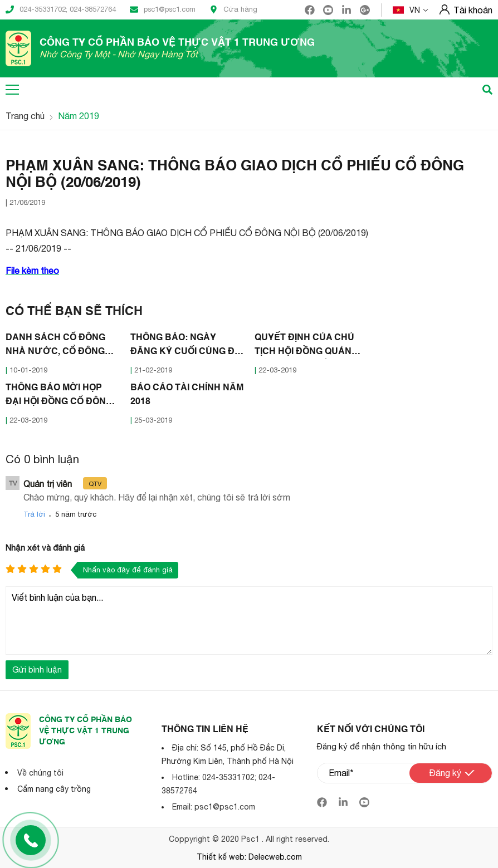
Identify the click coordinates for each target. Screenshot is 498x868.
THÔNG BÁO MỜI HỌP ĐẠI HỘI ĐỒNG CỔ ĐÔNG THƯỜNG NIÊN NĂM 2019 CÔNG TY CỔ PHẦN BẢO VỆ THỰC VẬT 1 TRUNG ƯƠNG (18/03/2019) (61, 396)
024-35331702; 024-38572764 (61, 9)
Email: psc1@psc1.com (214, 807)
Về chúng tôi (40, 773)
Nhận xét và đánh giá (45, 548)
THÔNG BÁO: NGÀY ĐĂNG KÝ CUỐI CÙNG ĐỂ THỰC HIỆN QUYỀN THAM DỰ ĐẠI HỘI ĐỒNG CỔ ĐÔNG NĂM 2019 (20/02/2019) (185, 346)
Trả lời (34, 514)
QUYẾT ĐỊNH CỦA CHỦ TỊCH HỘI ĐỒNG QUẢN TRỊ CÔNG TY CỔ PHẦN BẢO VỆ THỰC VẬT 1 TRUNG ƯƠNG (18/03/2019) (305, 346)
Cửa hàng (233, 9)
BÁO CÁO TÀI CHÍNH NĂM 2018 (187, 395)
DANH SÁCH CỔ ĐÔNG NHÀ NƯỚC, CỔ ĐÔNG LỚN (55, 346)
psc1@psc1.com (163, 9)
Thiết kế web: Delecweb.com (249, 857)
